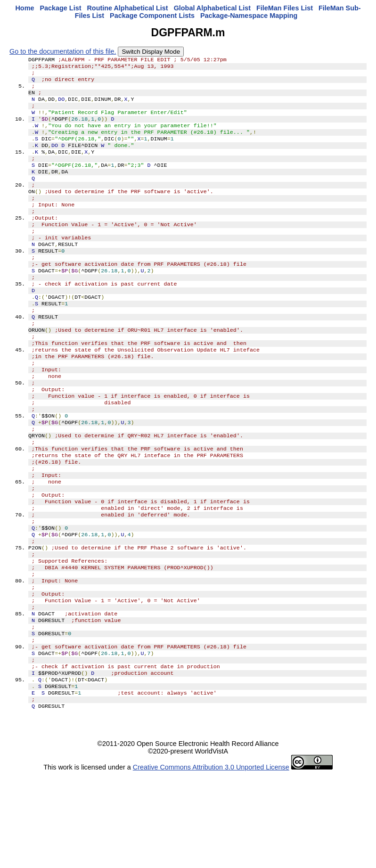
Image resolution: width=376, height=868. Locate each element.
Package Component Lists (152, 16)
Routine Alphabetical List (127, 8)
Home (25, 8)
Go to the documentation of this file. (63, 51)
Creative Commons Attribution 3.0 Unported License (211, 860)
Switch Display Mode (151, 52)
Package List (60, 8)
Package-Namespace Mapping (249, 16)
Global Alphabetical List (212, 8)
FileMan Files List (285, 8)
